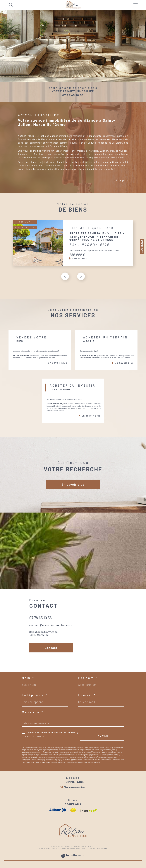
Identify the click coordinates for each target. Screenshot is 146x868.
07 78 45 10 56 (73, 95)
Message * (33, 712)
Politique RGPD (95, 848)
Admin (78, 848)
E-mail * (87, 695)
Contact (142, 246)
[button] (81, 276)
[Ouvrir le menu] (136, 5)
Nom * (28, 678)
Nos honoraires (45, 848)
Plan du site (56, 848)
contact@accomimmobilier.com (51, 625)
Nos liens (85, 848)
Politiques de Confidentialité (57, 762)
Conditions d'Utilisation (78, 762)
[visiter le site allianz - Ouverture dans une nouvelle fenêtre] (58, 810)
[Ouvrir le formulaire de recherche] (11, 5)
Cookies (104, 849)
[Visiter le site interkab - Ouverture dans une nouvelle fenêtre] (89, 810)
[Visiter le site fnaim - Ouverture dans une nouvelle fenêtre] (73, 810)
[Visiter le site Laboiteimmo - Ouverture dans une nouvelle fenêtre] (73, 859)
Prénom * (88, 678)
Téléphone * (35, 695)
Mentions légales (68, 848)
